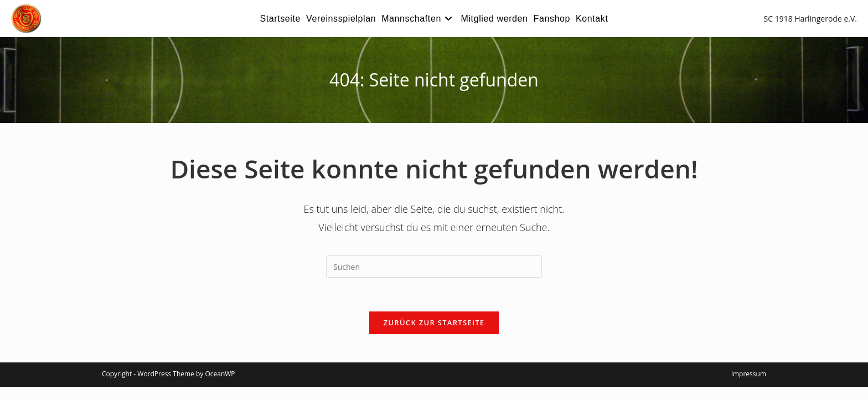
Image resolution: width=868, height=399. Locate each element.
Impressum (749, 374)
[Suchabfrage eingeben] (434, 267)
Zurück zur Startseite (434, 323)
